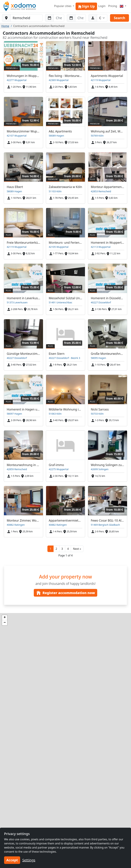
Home (5, 26)
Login (102, 6)
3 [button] (62, 549)
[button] (77, 549)
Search (119, 18)
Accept (12, 860)
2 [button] (56, 549)
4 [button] (68, 549)
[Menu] (123, 6)
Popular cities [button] (63, 6)
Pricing (113, 6)
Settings (29, 860)
